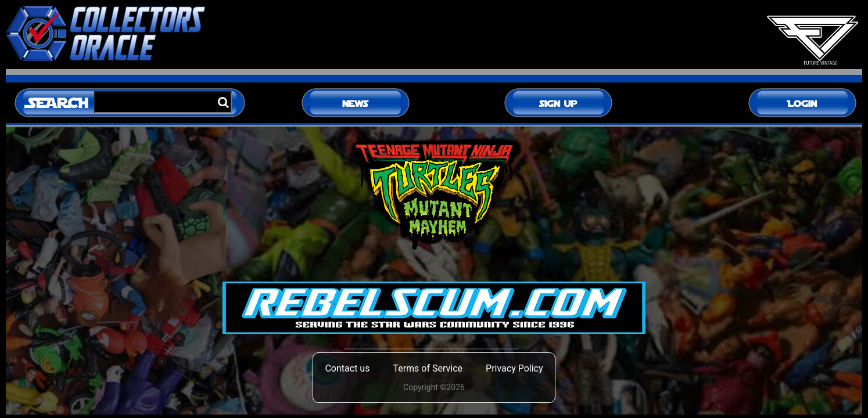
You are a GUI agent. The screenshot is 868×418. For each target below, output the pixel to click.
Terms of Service (428, 368)
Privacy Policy (514, 368)
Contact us (347, 368)
